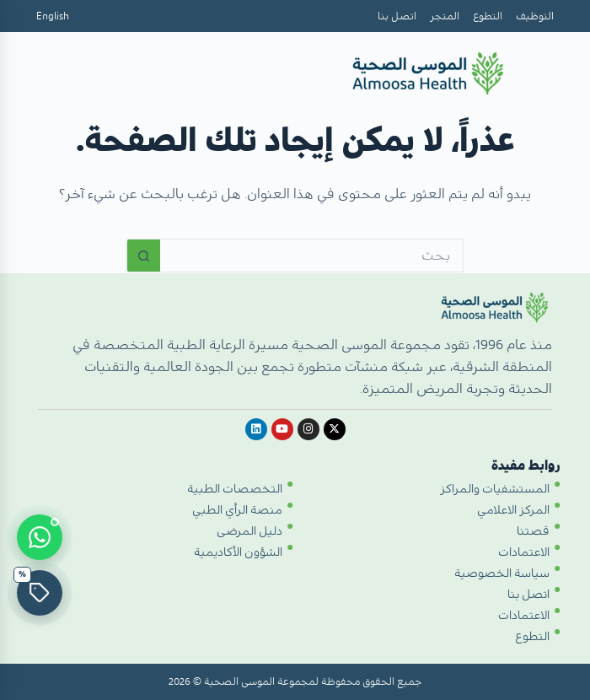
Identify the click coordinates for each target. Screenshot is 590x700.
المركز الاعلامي (513, 510)
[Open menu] (56, 75)
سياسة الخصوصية (502, 573)
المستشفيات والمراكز (495, 489)
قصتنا (533, 531)
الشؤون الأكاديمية (238, 552)
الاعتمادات (524, 552)
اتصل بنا (397, 16)
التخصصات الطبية (235, 489)
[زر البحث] (143, 256)
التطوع (488, 16)
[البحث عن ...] (312, 256)
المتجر (445, 16)
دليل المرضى (249, 531)
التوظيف (535, 16)
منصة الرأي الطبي (237, 510)
